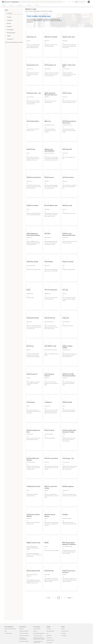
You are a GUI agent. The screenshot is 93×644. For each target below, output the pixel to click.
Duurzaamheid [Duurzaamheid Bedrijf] (64, 636)
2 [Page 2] (56, 598)
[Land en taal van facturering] (80, 2)
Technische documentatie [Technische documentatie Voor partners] (38, 636)
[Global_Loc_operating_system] (6, 33)
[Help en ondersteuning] (67, 2)
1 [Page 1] (53, 598)
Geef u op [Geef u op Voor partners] (35, 631)
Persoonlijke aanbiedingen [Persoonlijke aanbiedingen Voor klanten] (24, 636)
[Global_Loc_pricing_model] (6, 26)
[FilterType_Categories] (6, 20)
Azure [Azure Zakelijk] (47, 633)
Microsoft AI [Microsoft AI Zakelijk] (49, 629)
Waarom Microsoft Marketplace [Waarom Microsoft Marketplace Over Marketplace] (10, 629)
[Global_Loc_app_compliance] (6, 39)
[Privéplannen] (73, 2)
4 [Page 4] (62, 598)
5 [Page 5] (65, 598)
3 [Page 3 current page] (59, 598)
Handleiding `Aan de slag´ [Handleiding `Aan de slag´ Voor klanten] (24, 631)
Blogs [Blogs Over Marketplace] (6, 631)
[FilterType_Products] (6, 17)
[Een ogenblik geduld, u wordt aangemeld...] (89, 2)
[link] (34, 43)
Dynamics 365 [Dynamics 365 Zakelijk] (49, 636)
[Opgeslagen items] (70, 2)
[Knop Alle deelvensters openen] (4, 5)
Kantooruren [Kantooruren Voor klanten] (22, 629)
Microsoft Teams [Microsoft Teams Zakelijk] (49, 642)
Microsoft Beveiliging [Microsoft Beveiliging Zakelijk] (50, 631)
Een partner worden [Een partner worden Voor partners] (37, 629)
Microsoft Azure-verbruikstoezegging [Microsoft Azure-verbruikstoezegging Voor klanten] (23, 638)
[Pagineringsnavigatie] (59, 599)
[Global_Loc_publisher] (6, 36)
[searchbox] (15, 13)
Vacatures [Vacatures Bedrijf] (63, 629)
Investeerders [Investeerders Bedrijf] (64, 633)
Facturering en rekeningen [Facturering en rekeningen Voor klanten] (24, 641)
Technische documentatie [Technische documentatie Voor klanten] (24, 633)
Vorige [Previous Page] (48, 598)
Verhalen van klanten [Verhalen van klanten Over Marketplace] (8, 633)
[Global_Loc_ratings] (6, 30)
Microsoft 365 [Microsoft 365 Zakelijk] (49, 638)
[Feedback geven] (64, 2)
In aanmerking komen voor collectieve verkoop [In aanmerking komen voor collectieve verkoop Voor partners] (38, 642)
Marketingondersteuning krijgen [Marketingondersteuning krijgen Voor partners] (39, 633)
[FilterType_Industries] (6, 23)
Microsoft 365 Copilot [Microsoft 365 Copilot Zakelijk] (50, 640)
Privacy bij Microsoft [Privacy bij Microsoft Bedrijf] (65, 631)
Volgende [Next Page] (69, 598)
